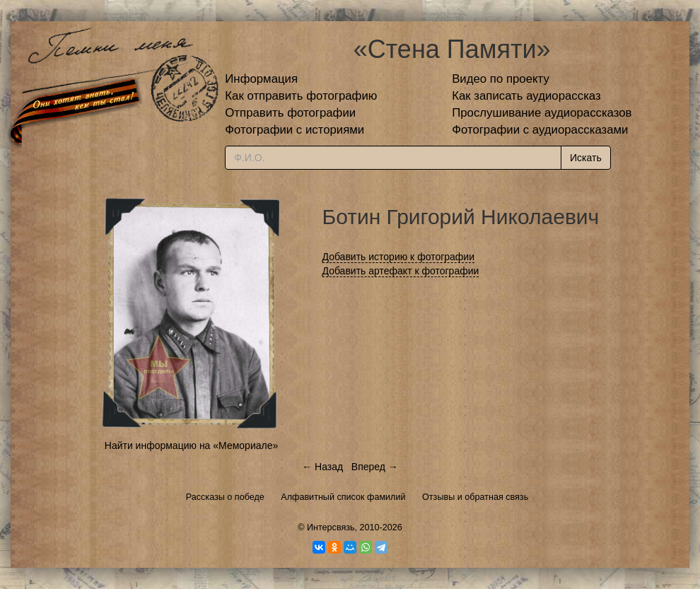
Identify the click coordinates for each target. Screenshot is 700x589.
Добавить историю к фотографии (399, 257)
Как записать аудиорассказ (526, 96)
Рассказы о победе (225, 497)
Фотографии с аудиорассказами (540, 130)
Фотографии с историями (294, 130)
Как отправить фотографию (301, 96)
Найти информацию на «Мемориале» (191, 445)
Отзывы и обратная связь (475, 497)
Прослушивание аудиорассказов (542, 113)
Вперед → (375, 467)
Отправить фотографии (290, 113)
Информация (261, 79)
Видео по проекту (501, 79)
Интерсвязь (331, 527)
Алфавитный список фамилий (343, 497)
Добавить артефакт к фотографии (401, 271)
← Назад (322, 467)
